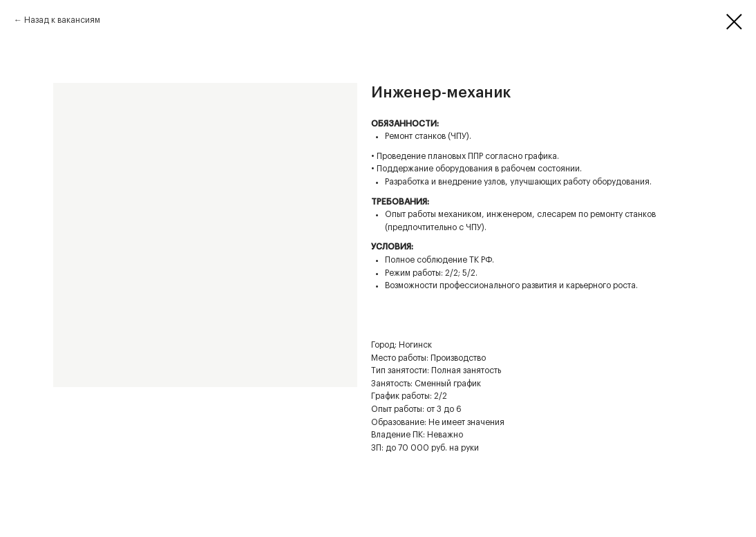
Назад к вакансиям (62, 20)
